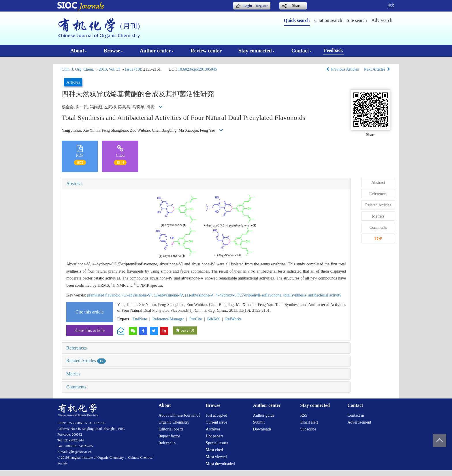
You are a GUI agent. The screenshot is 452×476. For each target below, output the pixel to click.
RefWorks (233, 319)
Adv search (382, 20)
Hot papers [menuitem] (215, 436)
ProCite (196, 319)
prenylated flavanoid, (105, 295)
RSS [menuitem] (304, 415)
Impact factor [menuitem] (169, 436)
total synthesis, (296, 295)
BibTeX (214, 319)
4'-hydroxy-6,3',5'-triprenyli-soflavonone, (249, 295)
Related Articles (86, 361)
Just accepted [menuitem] (216, 415)
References (77, 348)
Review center (206, 51)
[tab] (206, 184)
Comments (76, 387)
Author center (157, 51)
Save (184, 330)
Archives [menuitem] (213, 429)
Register (262, 6)
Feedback (334, 50)
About (79, 51)
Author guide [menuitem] (264, 415)
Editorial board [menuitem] (171, 429)
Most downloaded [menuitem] (220, 464)
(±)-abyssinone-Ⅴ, (200, 295)
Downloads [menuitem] (262, 429)
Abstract (74, 183)
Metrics (73, 374)
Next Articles (377, 69)
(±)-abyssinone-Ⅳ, (169, 295)
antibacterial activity (325, 295)
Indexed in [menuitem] (167, 443)
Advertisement (359, 422)
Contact (302, 51)
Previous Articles (343, 69)
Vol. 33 (114, 69)
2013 (103, 69)
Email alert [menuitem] (309, 422)
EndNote (140, 319)
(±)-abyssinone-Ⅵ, (138, 295)
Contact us (356, 415)
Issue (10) (133, 69)
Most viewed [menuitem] (216, 457)
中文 (391, 5)
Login (248, 6)
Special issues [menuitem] (217, 443)
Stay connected (257, 51)
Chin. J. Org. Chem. (78, 69)
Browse (113, 51)
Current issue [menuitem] (216, 422)
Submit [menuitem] (259, 422)
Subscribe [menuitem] (308, 429)
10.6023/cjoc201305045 (197, 69)
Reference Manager (168, 319)
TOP (378, 239)
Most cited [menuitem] (214, 450)
